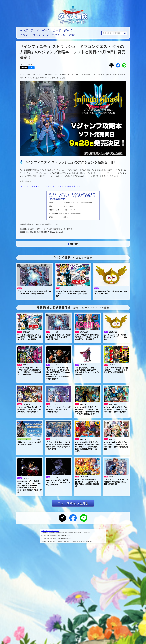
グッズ (68, 30)
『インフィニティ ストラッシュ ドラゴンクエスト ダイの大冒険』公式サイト (50, 186)
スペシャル (59, 35)
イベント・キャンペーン (34, 35)
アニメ (35, 30)
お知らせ (24, 68)
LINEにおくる (124, 65)
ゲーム (46, 30)
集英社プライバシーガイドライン (50, 531)
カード (57, 30)
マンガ (24, 30)
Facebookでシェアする (118, 65)
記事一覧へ (74, 244)
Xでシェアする (111, 65)
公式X (72, 35)
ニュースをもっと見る (73, 503)
